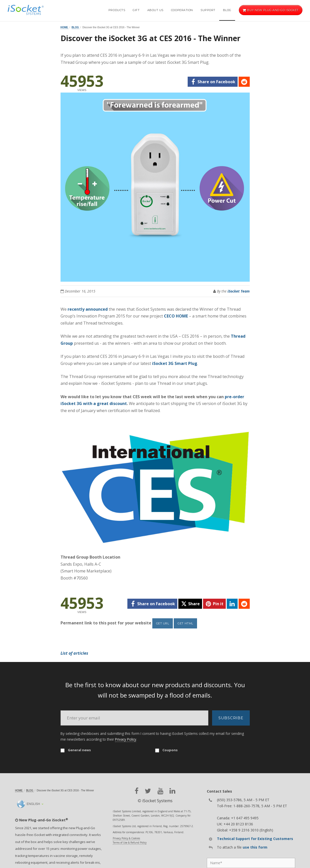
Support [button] (208, 10)
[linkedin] (232, 604)
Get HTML (185, 623)
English (29, 804)
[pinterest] (214, 604)
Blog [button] (227, 10)
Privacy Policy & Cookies (126, 838)
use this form (255, 847)
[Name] (251, 863)
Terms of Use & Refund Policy (130, 843)
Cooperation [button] (182, 10)
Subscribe (231, 718)
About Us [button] (155, 10)
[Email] (134, 718)
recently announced (88, 309)
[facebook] (213, 82)
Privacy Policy (126, 739)
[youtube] (160, 791)
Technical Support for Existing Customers (255, 839)
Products (117, 10)
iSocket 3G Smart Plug (175, 363)
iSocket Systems (157, 801)
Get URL (163, 623)
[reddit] (244, 82)
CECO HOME (176, 316)
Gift (136, 10)
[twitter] (190, 604)
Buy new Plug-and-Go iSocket (271, 10)
